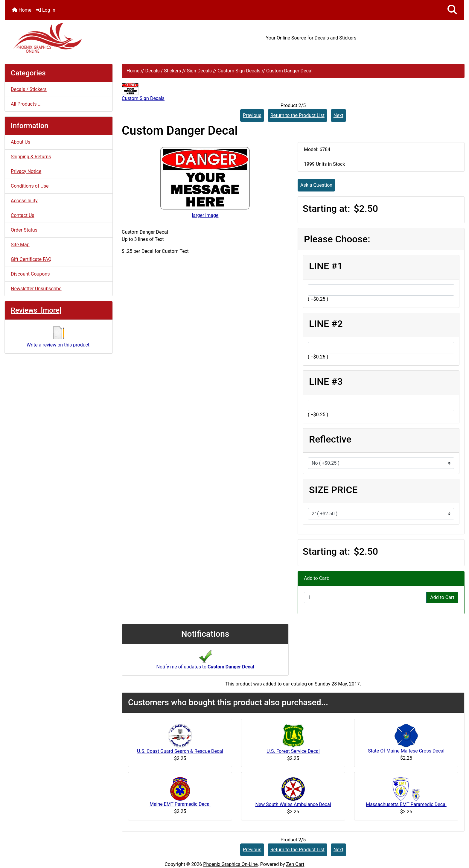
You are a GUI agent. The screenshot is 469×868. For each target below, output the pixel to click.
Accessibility (24, 201)
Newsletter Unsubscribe (36, 289)
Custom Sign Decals (239, 71)
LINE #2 (326, 324)
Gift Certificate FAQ (31, 259)
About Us (20, 142)
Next (338, 115)
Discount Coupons (30, 274)
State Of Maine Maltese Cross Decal (406, 751)
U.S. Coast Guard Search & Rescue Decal (180, 751)
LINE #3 (326, 381)
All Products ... (26, 104)
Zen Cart (295, 864)
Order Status (24, 230)
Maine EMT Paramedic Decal (180, 804)
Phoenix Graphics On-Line (230, 864)
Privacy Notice (26, 171)
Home (22, 10)
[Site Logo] (81, 38)
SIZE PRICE (333, 490)
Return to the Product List (297, 115)
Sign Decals (199, 71)
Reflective (330, 439)
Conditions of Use (30, 186)
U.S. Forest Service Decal (293, 751)
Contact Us (23, 215)
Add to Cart (442, 597)
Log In (46, 10)
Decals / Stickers (163, 71)
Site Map (20, 245)
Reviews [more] (36, 310)
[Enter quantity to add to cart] (365, 598)
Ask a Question (316, 185)
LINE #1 (326, 266)
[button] (452, 10)
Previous (252, 115)
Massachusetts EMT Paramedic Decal (406, 804)
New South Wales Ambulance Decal (293, 804)
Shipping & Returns (31, 157)
